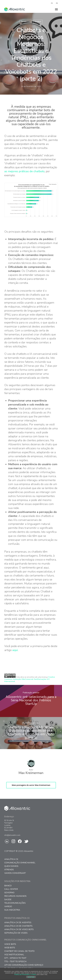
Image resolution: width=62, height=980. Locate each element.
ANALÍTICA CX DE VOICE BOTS (19, 929)
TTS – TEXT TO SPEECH (15, 962)
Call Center (11, 889)
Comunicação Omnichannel (20, 863)
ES (52, 3)
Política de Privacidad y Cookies (25, 974)
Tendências (26, 22)
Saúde (8, 900)
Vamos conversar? (15, 873)
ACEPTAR (31, 977)
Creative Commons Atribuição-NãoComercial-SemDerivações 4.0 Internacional (30, 679)
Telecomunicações (15, 903)
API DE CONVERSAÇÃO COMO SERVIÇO (24, 965)
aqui (15, 650)
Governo (9, 893)
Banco (8, 886)
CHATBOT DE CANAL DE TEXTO (19, 951)
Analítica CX (11, 859)
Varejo (8, 907)
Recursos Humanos (15, 896)
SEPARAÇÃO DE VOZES (16, 933)
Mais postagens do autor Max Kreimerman (31, 785)
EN (57, 3)
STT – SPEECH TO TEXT (15, 958)
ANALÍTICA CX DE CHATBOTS (18, 926)
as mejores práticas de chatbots (24, 171)
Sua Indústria (12, 910)
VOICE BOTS (10, 944)
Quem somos (11, 866)
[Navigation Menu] (56, 9)
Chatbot (38, 22)
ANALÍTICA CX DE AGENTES (18, 923)
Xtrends (9, 870)
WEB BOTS (10, 948)
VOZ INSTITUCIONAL (14, 955)
